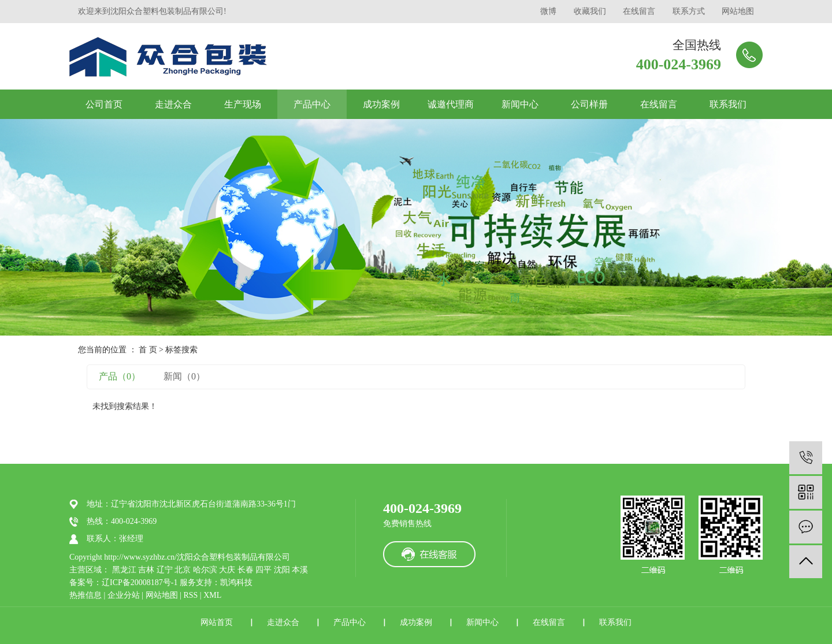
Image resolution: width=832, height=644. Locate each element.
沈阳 (282, 570)
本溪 (300, 570)
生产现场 (243, 104)
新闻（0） (184, 376)
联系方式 (689, 11)
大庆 (227, 570)
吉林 (146, 570)
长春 (246, 570)
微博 (548, 11)
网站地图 (738, 11)
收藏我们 (590, 11)
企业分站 (124, 595)
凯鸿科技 (236, 582)
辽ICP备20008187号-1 (140, 582)
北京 (183, 570)
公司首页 (104, 104)
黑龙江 (124, 570)
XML (212, 595)
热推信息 (86, 595)
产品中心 (312, 104)
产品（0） (120, 376)
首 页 (148, 350)
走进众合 (173, 104)
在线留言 (639, 11)
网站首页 (217, 622)
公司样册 (589, 104)
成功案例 (381, 104)
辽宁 (165, 570)
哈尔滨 (205, 570)
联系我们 (728, 104)
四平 (263, 570)
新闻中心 (520, 104)
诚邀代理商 (451, 104)
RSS (190, 595)
